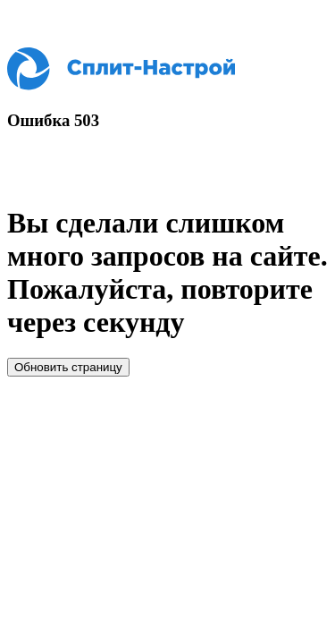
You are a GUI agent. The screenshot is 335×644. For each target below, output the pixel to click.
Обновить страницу (68, 367)
